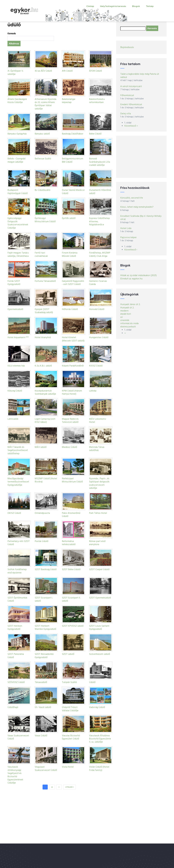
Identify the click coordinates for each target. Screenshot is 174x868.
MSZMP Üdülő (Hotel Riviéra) (46, 480)
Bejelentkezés (127, 47)
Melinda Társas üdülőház (97, 449)
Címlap (90, 6)
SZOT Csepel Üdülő (99, 570)
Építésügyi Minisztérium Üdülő (45, 220)
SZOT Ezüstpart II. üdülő (71, 599)
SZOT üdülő (68, 654)
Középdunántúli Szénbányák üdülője (45, 392)
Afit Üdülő (67, 71)
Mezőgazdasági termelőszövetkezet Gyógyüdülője (18, 482)
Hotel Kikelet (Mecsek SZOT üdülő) (73, 339)
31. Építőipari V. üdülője (15, 73)
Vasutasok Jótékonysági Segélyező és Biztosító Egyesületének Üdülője (15, 775)
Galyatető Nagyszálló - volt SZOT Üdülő (73, 283)
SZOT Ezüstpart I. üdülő (44, 599)
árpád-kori (126, 314)
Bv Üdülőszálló (42, 190)
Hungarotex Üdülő (99, 338)
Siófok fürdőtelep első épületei (17, 571)
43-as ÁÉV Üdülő (43, 71)
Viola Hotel (68, 767)
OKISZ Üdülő (14, 513)
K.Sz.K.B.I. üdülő (43, 366)
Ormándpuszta (42, 513)
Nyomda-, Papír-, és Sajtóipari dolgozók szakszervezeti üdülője (99, 483)
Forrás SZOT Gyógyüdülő (14, 283)
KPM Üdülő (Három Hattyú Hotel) (72, 392)
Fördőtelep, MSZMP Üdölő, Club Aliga (100, 254)
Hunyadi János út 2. (130, 304)
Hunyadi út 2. (127, 308)
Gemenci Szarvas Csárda (98, 283)
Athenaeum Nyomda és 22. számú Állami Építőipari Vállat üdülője (45, 104)
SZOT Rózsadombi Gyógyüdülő (44, 656)
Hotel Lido (126, 228)
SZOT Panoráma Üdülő (16, 656)
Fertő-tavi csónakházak (41, 254)
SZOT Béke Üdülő (71, 570)
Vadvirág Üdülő (97, 707)
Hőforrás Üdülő (70, 309)
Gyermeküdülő (15, 309)
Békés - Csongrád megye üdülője (16, 160)
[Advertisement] (141, 157)
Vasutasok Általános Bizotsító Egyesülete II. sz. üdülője (100, 739)
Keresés (12, 34)
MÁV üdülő (41, 447)
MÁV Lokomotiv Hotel (98, 421)
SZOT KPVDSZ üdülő (73, 626)
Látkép (93, 391)
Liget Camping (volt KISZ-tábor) (45, 421)
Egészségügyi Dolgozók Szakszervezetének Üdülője (18, 223)
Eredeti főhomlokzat (131, 105)
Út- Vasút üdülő (43, 707)
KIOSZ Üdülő (96, 366)
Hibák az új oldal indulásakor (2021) (138, 275)
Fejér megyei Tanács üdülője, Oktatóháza (18, 254)
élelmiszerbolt (128, 327)
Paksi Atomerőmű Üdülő (71, 515)
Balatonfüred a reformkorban (97, 101)
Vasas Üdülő (41, 736)
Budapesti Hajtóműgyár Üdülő (18, 192)
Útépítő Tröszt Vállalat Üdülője (70, 709)
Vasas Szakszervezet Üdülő (18, 737)
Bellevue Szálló (43, 159)
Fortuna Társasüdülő (45, 281)
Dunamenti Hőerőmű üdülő (100, 192)
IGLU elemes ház (16, 366)
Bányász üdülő (42, 134)
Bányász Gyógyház (17, 134)
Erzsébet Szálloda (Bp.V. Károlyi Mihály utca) (141, 218)
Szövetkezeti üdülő (100, 654)
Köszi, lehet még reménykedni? (137, 207)
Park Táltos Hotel (98, 513)
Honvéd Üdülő (97, 309)
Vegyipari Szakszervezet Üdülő (46, 769)
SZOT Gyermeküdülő (100, 598)
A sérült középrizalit (131, 86)
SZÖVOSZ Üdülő (16, 682)
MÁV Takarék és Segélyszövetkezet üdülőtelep (18, 450)
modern (124, 311)
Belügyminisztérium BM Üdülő (72, 160)
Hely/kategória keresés (113, 6)
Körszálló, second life (132, 198)
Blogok (136, 6)
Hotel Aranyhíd (43, 338)
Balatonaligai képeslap (69, 101)
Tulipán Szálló (69, 682)
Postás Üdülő (41, 541)
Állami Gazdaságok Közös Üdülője (17, 101)
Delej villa (126, 114)
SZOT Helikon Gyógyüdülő (15, 628)
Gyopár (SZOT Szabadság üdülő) (44, 311)
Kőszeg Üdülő (15, 391)
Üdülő (92, 682)
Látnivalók (13, 419)
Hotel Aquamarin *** (18, 338)
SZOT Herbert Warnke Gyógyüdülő (45, 628)
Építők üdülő (69, 218)
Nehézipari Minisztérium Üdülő (72, 480)
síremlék (125, 320)
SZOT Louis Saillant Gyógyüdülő (99, 628)
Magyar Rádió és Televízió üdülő (70, 421)
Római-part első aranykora (97, 543)
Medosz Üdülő (69, 447)
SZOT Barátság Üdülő (46, 570)
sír (122, 317)
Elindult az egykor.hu (131, 279)
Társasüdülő (41, 682)
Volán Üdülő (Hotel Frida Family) (99, 769)
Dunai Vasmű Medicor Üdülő (73, 192)
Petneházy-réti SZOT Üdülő (19, 543)
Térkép (150, 6)
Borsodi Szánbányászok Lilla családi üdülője (100, 162)
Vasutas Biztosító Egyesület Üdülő (71, 737)
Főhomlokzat (127, 95)
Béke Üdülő (95, 134)
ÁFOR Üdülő (95, 71)
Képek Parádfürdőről (73, 366)
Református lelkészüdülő (69, 543)
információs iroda (129, 324)
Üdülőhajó (13, 707)
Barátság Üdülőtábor (73, 134)
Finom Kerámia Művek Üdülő (70, 254)
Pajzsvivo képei (128, 238)
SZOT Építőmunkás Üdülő (17, 599)
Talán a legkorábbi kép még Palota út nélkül (140, 76)
